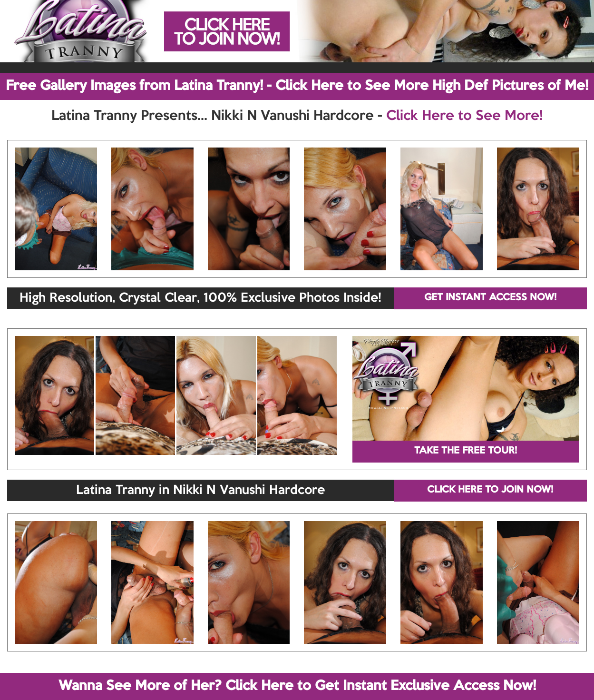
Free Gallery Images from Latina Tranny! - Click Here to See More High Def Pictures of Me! (297, 86)
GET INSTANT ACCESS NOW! (490, 298)
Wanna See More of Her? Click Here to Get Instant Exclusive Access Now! (297, 686)
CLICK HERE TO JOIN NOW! (490, 490)
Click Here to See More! (464, 116)
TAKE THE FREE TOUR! (466, 451)
